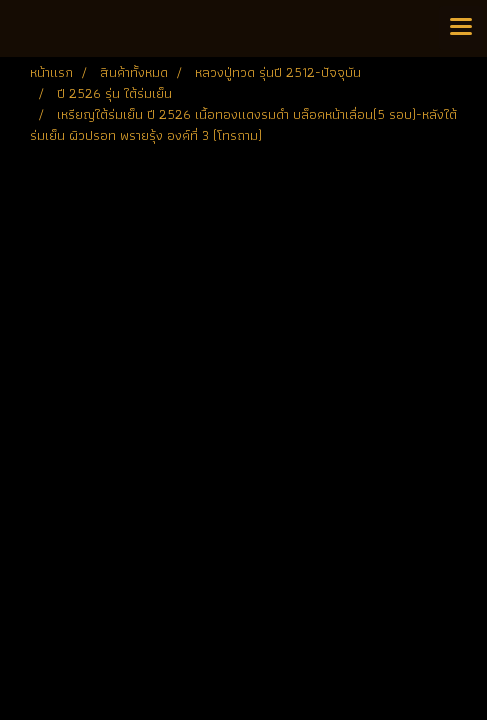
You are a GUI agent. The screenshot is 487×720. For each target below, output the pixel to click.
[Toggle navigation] (461, 28)
